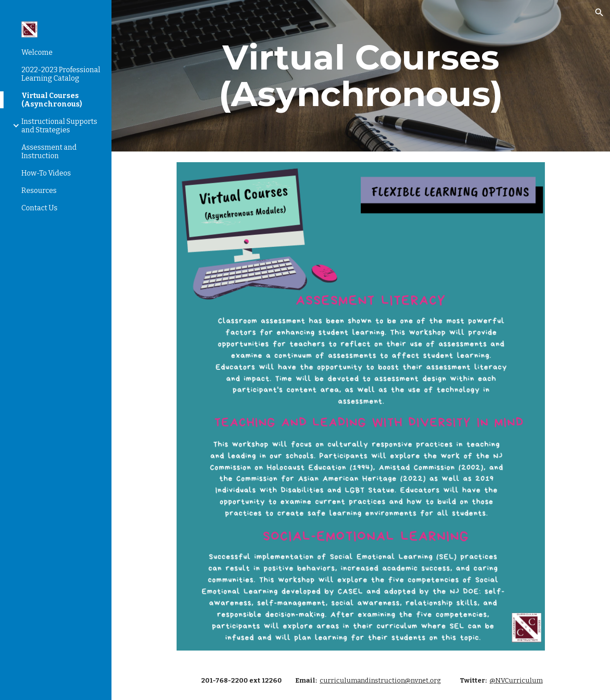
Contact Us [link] (39, 208)
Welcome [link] (37, 52)
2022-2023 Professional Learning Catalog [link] (61, 74)
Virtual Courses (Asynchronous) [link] (52, 100)
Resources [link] (39, 190)
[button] (599, 12)
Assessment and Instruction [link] (49, 151)
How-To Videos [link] (46, 173)
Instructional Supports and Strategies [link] (59, 126)
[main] (361, 76)
